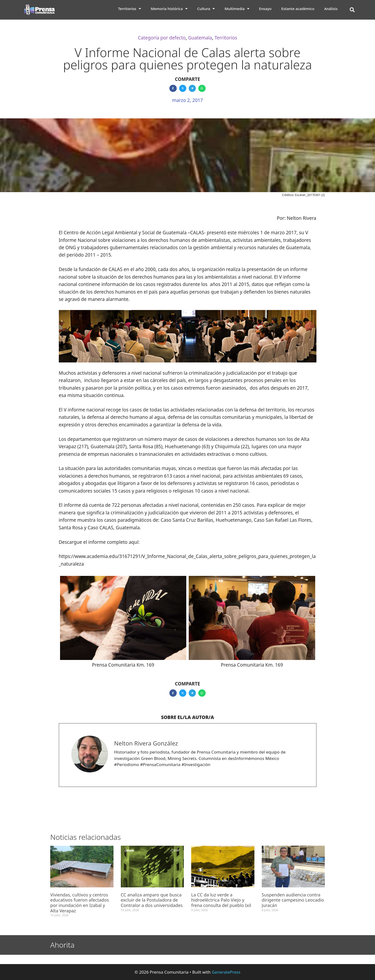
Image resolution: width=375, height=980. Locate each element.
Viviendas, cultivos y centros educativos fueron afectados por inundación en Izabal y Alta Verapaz (80, 903)
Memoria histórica (169, 9)
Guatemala (200, 38)
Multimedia (237, 9)
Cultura (206, 9)
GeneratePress (226, 972)
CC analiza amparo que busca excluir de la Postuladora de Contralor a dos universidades (152, 900)
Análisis (331, 9)
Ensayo (265, 9)
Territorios (129, 9)
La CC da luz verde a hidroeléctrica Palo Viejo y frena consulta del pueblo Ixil (221, 900)
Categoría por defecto (162, 38)
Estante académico (298, 9)
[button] (352, 10)
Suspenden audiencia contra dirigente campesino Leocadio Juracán (293, 900)
